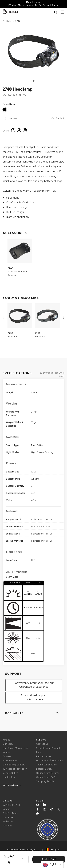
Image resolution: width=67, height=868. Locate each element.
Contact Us (42, 744)
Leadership (9, 777)
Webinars (8, 822)
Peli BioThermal (12, 786)
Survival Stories (11, 805)
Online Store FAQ (46, 777)
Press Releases (11, 761)
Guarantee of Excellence (50, 761)
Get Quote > (58, 118)
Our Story (8, 744)
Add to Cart (49, 859)
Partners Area (44, 757)
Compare (12, 119)
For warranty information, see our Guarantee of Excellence (34, 685)
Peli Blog (8, 826)
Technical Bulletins (47, 765)
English (50, 865)
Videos (6, 809)
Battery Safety (44, 769)
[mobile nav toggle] (62, 11)
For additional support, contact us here (34, 698)
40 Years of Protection (15, 769)
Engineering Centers (14, 765)
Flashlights (7, 21)
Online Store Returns (48, 773)
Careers (7, 757)
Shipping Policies (46, 781)
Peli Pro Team (10, 813)
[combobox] (52, 865)
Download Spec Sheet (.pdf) (52, 375)
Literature (8, 817)
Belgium (53, 850)
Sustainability (10, 773)
